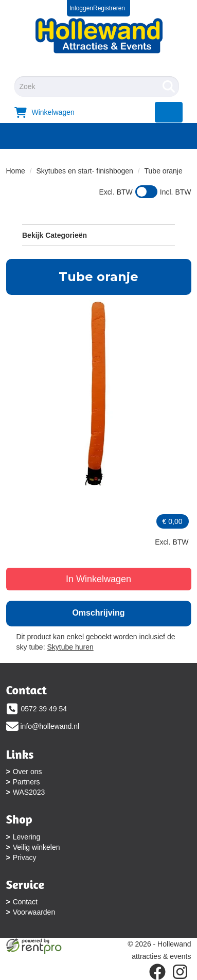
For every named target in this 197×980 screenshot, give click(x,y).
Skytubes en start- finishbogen (85, 171)
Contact (25, 902)
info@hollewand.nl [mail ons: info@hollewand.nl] (50, 726)
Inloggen (81, 8)
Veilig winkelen (37, 847)
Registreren (109, 8)
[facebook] (157, 972)
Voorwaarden (34, 912)
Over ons (28, 772)
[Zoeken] (169, 86)
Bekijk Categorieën (98, 235)
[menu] (169, 112)
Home (16, 171)
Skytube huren (70, 647)
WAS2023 (29, 792)
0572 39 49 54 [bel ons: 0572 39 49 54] (44, 709)
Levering (27, 837)
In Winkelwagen (98, 579)
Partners (26, 782)
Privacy (25, 857)
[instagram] (180, 972)
